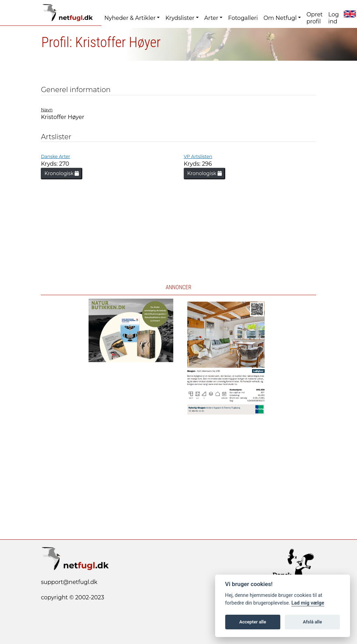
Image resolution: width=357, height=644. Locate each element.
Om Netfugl (280, 18)
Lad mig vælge (308, 603)
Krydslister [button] (180, 18)
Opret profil (315, 18)
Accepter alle (253, 622)
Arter (211, 18)
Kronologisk (62, 173)
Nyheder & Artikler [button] (130, 18)
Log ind (334, 18)
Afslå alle (313, 622)
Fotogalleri (243, 18)
